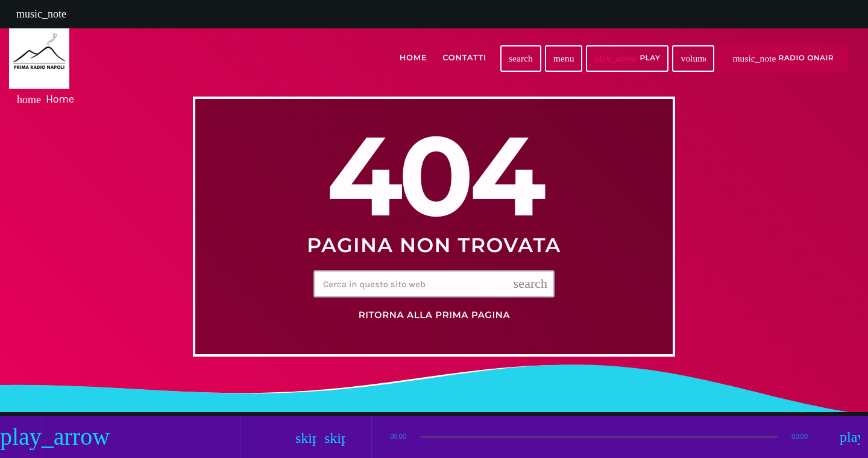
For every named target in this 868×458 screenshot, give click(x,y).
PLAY (627, 58)
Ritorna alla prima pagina (435, 315)
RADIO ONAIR (783, 58)
